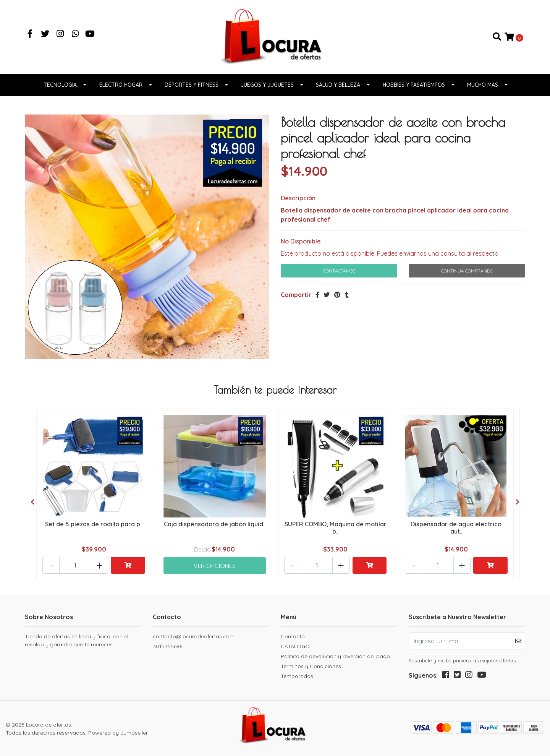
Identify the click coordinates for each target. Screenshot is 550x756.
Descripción (298, 198)
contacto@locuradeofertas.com (194, 636)
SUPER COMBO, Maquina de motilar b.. (336, 528)
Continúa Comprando (467, 271)
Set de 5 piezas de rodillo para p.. (94, 524)
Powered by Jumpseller (118, 732)
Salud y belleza (338, 85)
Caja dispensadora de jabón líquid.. (215, 524)
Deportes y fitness (192, 85)
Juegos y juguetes (267, 85)
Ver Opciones (215, 564)
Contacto (293, 636)
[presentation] (32, 501)
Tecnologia (60, 85)
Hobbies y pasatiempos (414, 85)
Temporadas (297, 676)
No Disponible (301, 241)
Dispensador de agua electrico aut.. (456, 528)
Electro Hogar (121, 85)
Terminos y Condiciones (311, 666)
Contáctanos (339, 271)
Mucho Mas (483, 85)
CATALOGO (295, 646)
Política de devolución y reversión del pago (335, 656)
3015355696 (167, 646)
